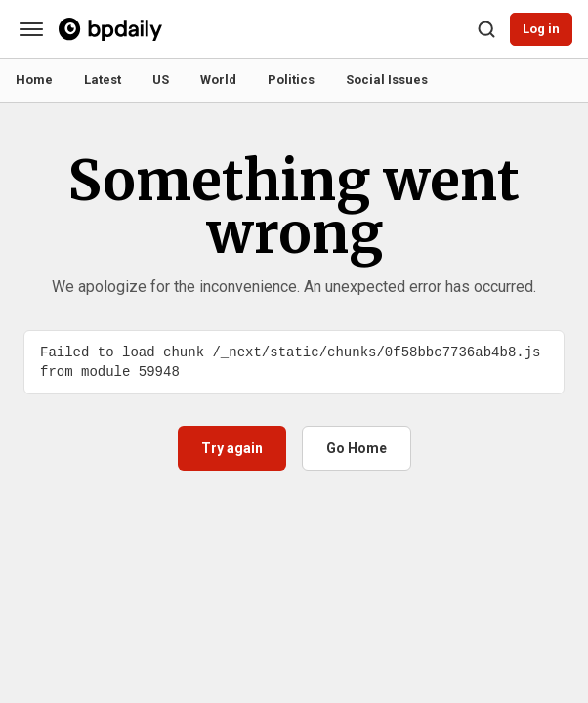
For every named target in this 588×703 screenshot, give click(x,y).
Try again (232, 448)
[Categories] (31, 29)
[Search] (486, 29)
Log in (541, 29)
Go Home (357, 448)
